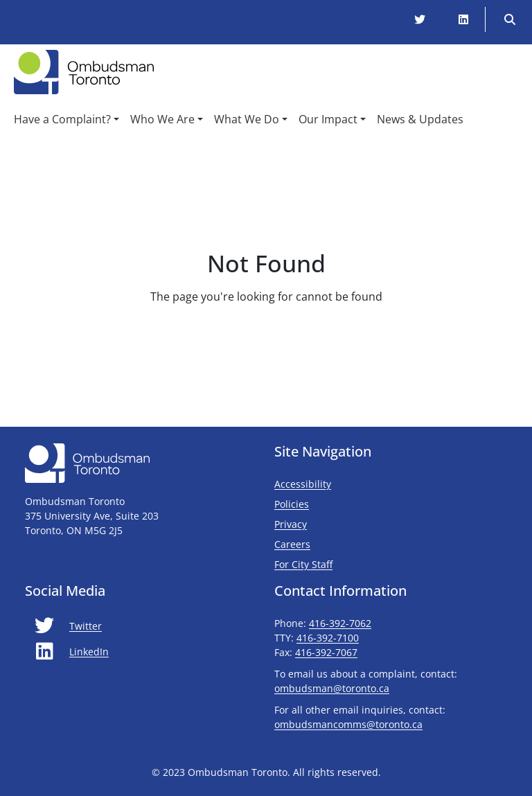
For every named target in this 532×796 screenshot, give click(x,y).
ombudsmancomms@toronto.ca (348, 724)
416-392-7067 (326, 652)
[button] (66, 119)
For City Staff (344, 564)
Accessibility (303, 484)
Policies (292, 504)
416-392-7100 (328, 638)
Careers (292, 544)
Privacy (291, 524)
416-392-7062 (340, 623)
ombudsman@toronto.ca (332, 688)
